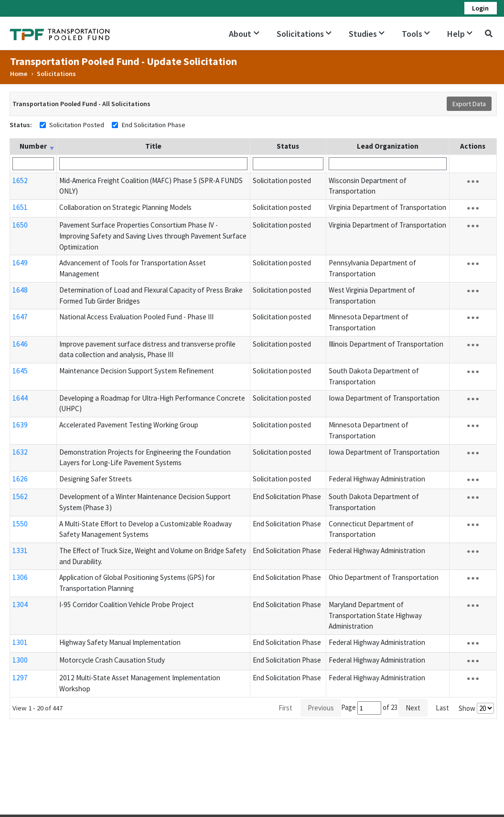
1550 (20, 524)
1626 (20, 479)
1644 (20, 398)
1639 (20, 425)
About (244, 34)
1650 (20, 225)
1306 (20, 577)
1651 (20, 207)
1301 (20, 642)
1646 (20, 344)
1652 (20, 180)
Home (19, 74)
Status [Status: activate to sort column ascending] (288, 146)
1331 (20, 550)
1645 (20, 371)
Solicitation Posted (77, 125)
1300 (20, 660)
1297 (20, 678)
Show (476, 708)
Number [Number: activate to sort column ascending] (33, 146)
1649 (20, 263)
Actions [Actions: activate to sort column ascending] (473, 146)
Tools (416, 34)
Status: (21, 125)
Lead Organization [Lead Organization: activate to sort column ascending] (388, 146)
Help (460, 34)
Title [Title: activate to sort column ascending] (153, 146)
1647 (20, 317)
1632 (20, 452)
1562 (20, 496)
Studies (367, 34)
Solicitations (304, 34)
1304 (20, 605)
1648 (20, 290)
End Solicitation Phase (153, 125)
